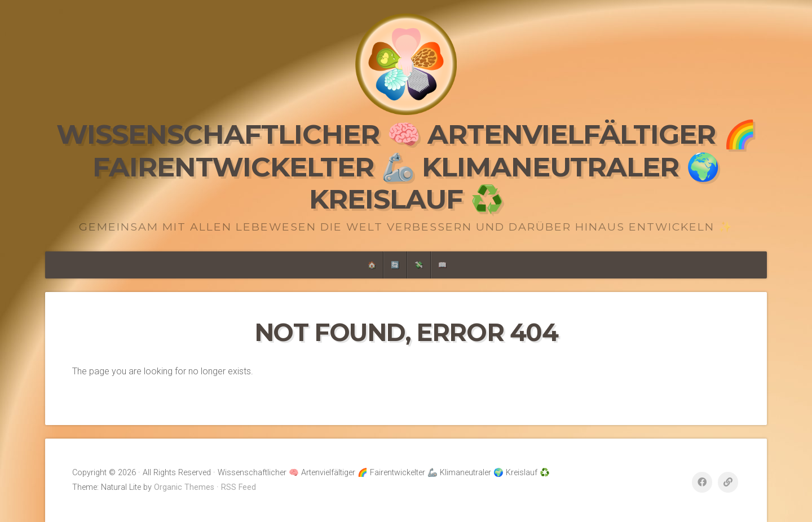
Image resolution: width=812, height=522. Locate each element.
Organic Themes (184, 487)
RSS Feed (239, 487)
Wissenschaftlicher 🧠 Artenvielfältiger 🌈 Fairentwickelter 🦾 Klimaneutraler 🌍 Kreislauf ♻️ (406, 167)
